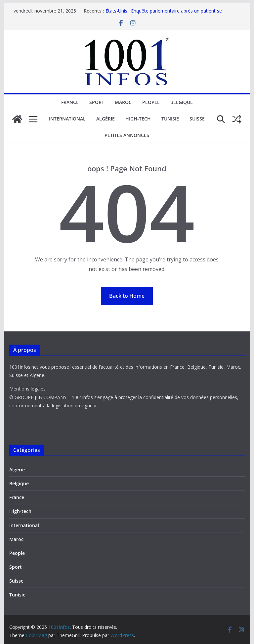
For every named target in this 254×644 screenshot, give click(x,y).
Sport (97, 102)
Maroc (123, 102)
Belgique (182, 102)
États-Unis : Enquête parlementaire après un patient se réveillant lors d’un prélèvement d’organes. (164, 14)
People (151, 102)
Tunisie (170, 119)
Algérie (106, 119)
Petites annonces (127, 135)
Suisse (197, 119)
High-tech (138, 119)
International (67, 119)
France (70, 102)
